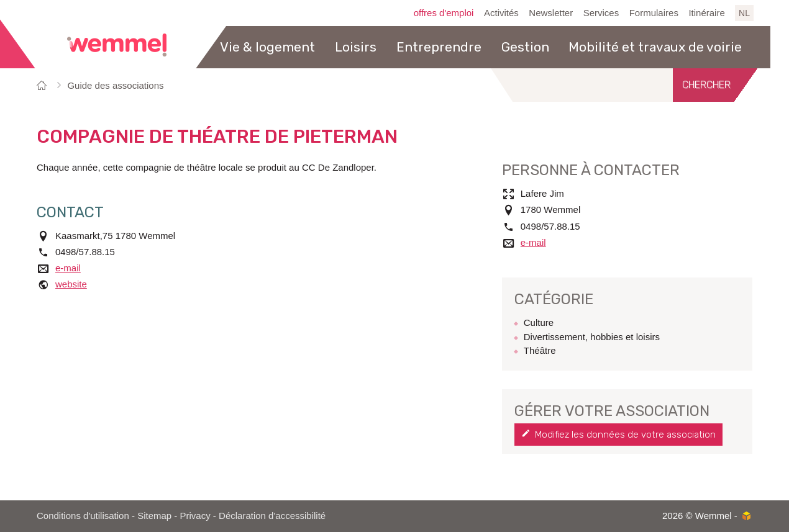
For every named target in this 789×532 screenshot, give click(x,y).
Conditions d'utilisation (83, 516)
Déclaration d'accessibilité (272, 516)
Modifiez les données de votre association (625, 435)
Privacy (195, 516)
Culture (539, 322)
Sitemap (154, 516)
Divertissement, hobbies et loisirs (592, 337)
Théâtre (540, 350)
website (71, 284)
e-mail (68, 268)
